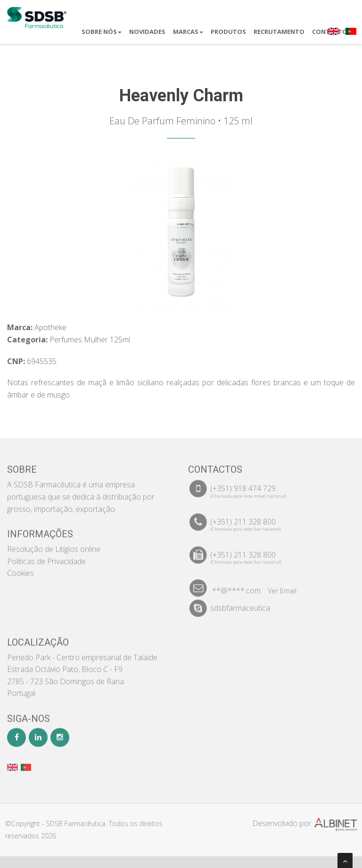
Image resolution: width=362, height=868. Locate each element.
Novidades (147, 32)
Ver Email (282, 586)
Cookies (21, 568)
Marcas (188, 32)
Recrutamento (279, 32)
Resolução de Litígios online (54, 544)
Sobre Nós (102, 32)
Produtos (228, 32)
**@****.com (236, 585)
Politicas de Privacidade (46, 556)
